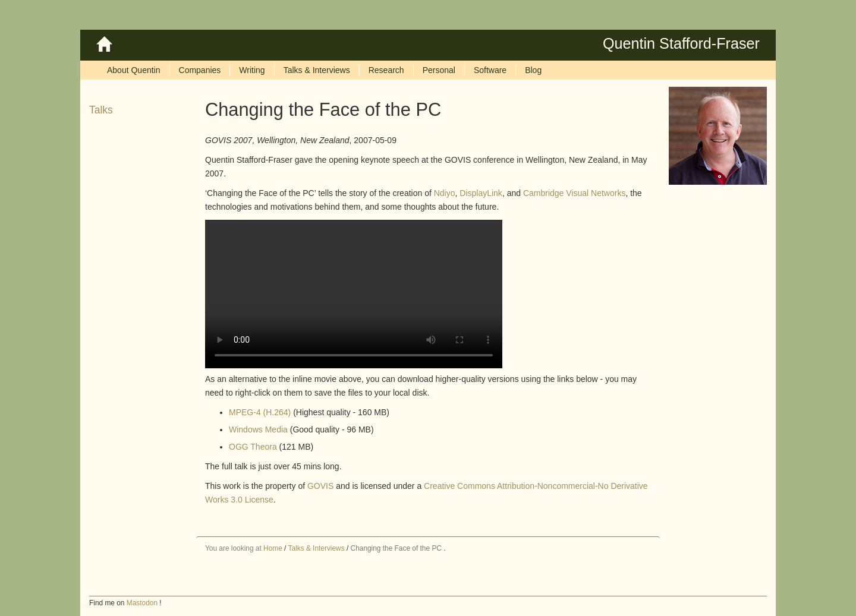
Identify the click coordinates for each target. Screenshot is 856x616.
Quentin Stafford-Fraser (681, 43)
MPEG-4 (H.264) (260, 412)
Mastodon (142, 603)
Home (273, 548)
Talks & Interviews (316, 548)
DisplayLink (481, 193)
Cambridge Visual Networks (574, 193)
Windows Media (258, 429)
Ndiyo (445, 193)
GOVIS (320, 486)
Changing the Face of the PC (396, 548)
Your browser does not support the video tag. (354, 294)
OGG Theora (253, 447)
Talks (101, 110)
